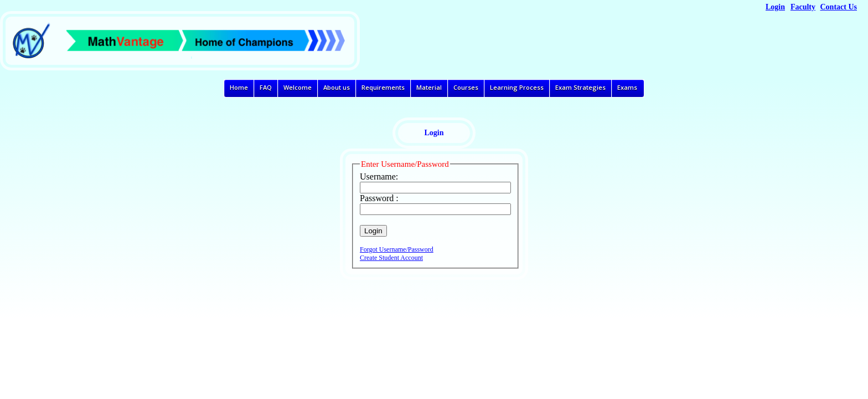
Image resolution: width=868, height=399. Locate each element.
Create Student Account (391, 258)
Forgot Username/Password (397, 249)
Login (775, 7)
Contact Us (839, 7)
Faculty (803, 7)
